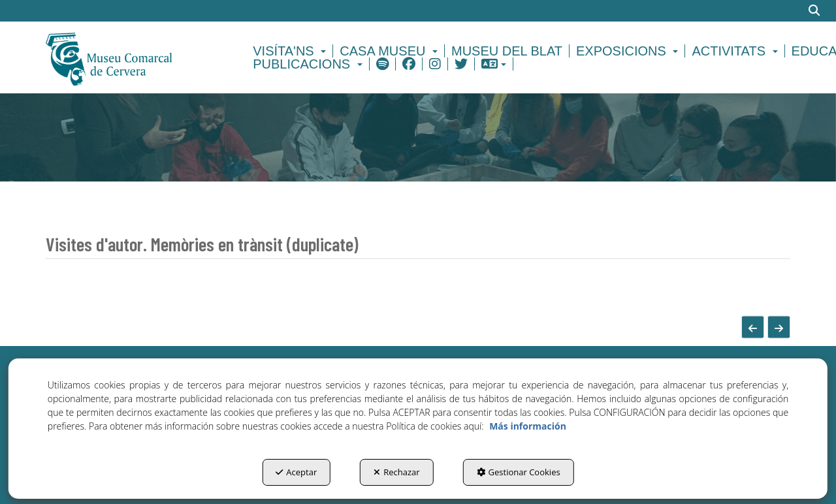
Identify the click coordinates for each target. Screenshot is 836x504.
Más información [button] (528, 426)
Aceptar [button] (296, 472)
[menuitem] (291, 51)
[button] (132, 57)
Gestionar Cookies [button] (519, 472)
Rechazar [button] (396, 472)
